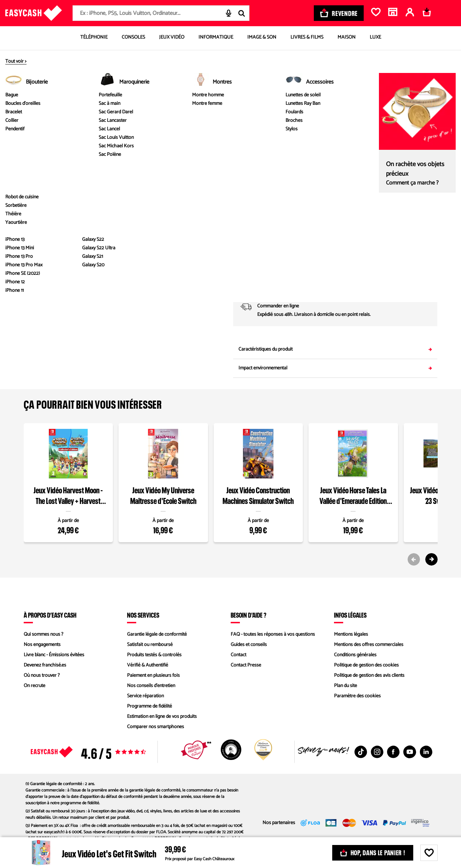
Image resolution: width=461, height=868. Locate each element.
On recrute (34, 686)
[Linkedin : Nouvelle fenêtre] (426, 752)
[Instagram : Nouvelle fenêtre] (377, 752)
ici (153, 851)
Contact (238, 655)
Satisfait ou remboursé (150, 645)
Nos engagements (42, 645)
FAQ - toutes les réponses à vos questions (273, 634)
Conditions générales (355, 655)
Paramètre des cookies (357, 696)
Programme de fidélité (149, 706)
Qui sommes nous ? (44, 634)
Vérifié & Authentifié (148, 665)
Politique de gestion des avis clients (369, 676)
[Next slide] (431, 559)
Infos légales (350, 615)
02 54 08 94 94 (387, 259)
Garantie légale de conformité (157, 634)
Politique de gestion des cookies (366, 665)
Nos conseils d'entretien (151, 686)
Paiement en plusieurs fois (153, 676)
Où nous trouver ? (42, 676)
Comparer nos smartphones (155, 727)
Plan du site (345, 686)
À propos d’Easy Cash (50, 615)
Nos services (143, 615)
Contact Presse (246, 665)
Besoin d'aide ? (249, 615)
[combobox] (161, 13)
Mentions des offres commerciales (369, 645)
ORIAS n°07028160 (184, 845)
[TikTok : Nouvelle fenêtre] (361, 752)
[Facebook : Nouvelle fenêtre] (393, 752)
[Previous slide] (414, 559)
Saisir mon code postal (401, 283)
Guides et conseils (249, 645)
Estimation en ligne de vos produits (162, 717)
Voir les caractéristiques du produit (126, 234)
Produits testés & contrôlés (154, 655)
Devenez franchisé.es (45, 665)
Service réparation (145, 696)
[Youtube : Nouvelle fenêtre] (410, 752)
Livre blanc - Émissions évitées (54, 655)
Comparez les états (420, 136)
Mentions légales (351, 634)
